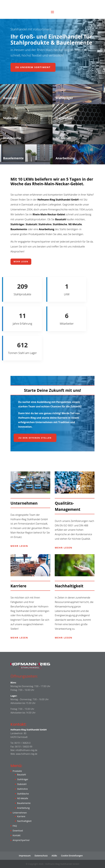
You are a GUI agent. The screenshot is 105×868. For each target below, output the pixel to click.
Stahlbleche (23, 794)
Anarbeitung (23, 808)
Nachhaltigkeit (24, 821)
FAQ (15, 826)
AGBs (54, 856)
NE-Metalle (23, 798)
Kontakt (17, 835)
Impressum (25, 856)
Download (18, 831)
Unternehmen (20, 813)
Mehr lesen (21, 262)
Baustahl (22, 775)
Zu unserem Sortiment (33, 67)
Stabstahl (22, 784)
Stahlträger (23, 779)
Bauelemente (24, 803)
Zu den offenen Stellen (35, 438)
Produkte (17, 771)
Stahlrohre (22, 789)
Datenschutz (41, 856)
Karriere (21, 816)
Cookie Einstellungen (72, 856)
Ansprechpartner (21, 840)
